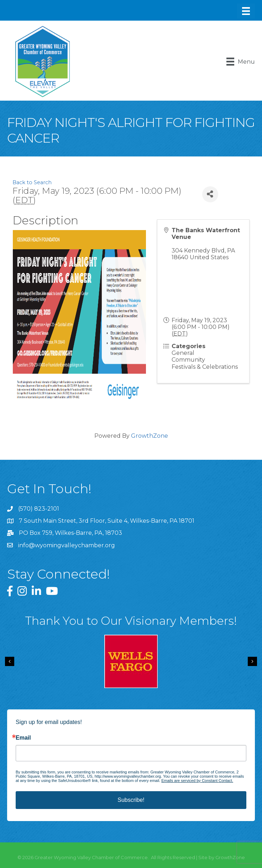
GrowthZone (150, 436)
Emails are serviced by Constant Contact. (197, 781)
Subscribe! (131, 800)
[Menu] (246, 11)
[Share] (210, 194)
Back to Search (32, 182)
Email (23, 738)
